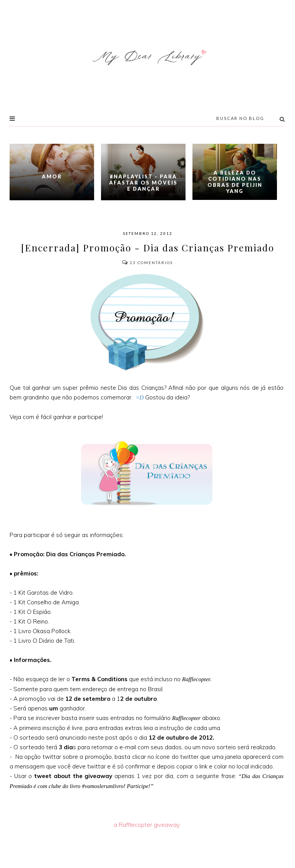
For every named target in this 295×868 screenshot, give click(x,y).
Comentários (147, 263)
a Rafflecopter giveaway (147, 825)
